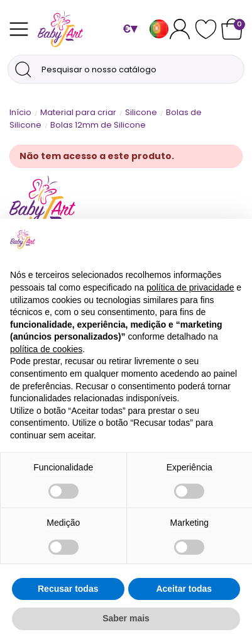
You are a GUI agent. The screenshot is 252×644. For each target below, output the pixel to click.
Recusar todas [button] (68, 589)
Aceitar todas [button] (184, 589)
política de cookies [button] (46, 349)
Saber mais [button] (126, 618)
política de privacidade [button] (190, 287)
